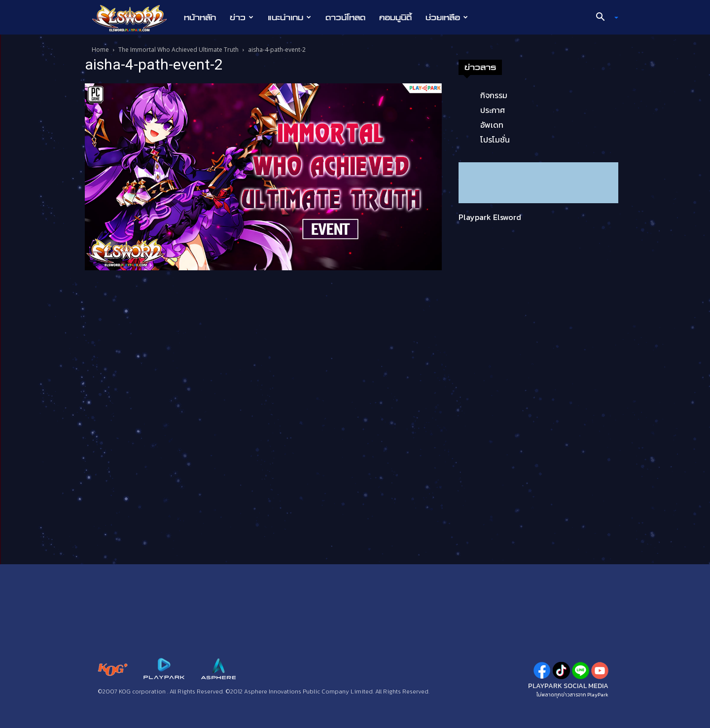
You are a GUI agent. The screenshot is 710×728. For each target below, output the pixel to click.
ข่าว (242, 17)
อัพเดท (492, 125)
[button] (603, 18)
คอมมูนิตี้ (395, 17)
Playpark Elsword (490, 217)
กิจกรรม (494, 95)
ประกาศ (493, 110)
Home (100, 50)
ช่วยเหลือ (447, 17)
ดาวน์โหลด (345, 17)
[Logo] (134, 18)
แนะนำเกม (289, 17)
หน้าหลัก (200, 17)
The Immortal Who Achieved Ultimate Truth (178, 50)
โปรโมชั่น (495, 140)
